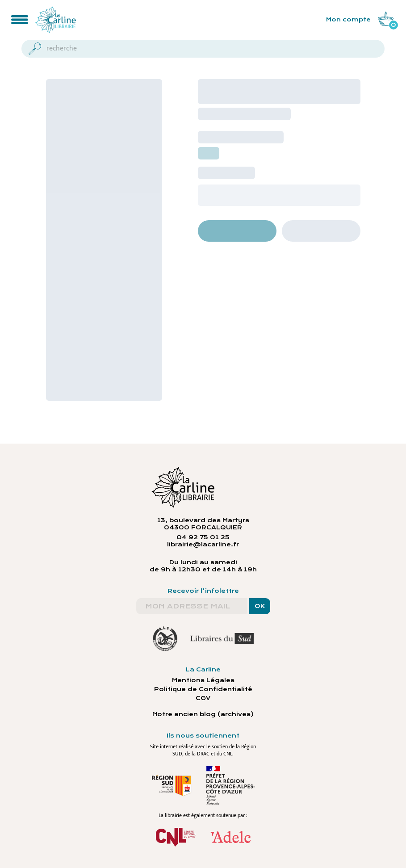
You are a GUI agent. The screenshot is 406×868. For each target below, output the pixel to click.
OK (260, 606)
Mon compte (348, 20)
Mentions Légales (203, 680)
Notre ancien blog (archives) (203, 714)
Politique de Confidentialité (203, 689)
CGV (203, 698)
